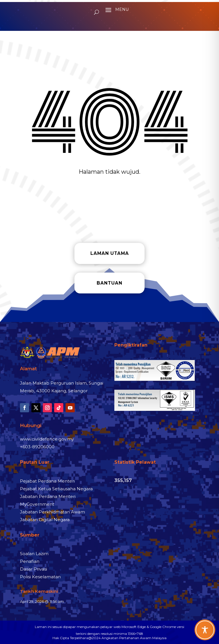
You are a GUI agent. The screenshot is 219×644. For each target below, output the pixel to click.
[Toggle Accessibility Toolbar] (205, 630)
